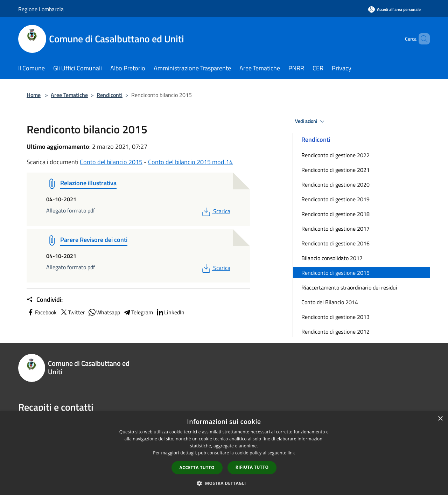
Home (34, 95)
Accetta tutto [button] (197, 468)
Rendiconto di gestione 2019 (335, 199)
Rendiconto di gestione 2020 (335, 184)
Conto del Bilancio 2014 (330, 302)
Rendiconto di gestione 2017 (335, 229)
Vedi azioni (311, 121)
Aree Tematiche (69, 95)
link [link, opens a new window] (291, 453)
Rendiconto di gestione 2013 (335, 317)
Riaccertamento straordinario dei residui (349, 287)
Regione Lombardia (41, 9)
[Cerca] (421, 39)
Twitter (72, 312)
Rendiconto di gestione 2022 (335, 155)
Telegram (138, 312)
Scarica (215, 211)
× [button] (440, 419)
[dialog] (224, 453)
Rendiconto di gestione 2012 (335, 332)
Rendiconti (110, 95)
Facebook (42, 312)
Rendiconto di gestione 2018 (335, 214)
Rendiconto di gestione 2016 (335, 243)
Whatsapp (104, 312)
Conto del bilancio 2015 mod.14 (190, 162)
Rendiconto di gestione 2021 (335, 170)
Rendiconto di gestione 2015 (335, 273)
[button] (224, 483)
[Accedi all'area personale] (394, 9)
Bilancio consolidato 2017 (332, 258)
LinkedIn (170, 312)
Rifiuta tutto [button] (252, 467)
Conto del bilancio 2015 (111, 162)
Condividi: (45, 300)
